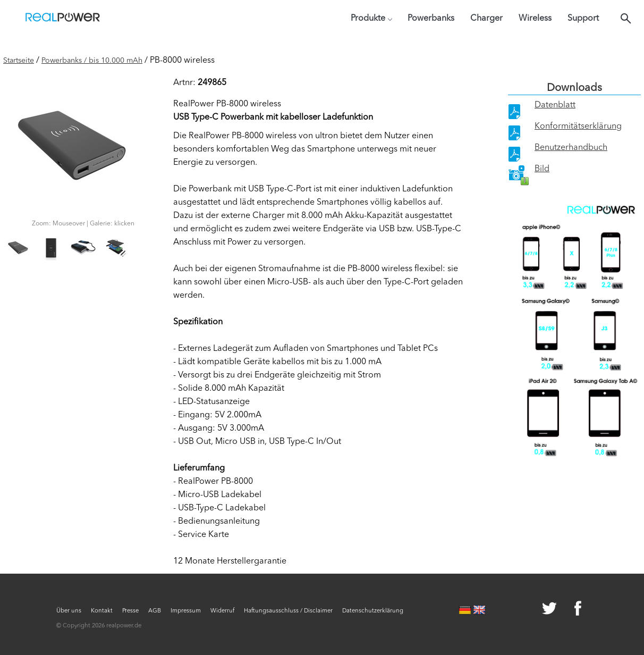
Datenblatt (555, 105)
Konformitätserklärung (578, 127)
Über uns (69, 611)
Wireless (535, 19)
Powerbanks (431, 19)
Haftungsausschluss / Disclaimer (288, 611)
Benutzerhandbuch (571, 148)
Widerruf (222, 611)
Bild (542, 169)
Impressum (186, 611)
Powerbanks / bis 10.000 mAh (92, 61)
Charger (486, 19)
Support (583, 19)
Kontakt (102, 611)
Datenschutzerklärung (373, 611)
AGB (155, 611)
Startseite (19, 61)
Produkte (371, 19)
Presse (130, 611)
